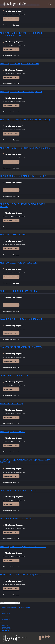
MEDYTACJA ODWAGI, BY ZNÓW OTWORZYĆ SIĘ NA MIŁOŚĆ (24, 205)
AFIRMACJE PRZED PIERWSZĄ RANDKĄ (18, 291)
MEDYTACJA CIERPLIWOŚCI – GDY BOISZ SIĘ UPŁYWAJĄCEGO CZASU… (21, 34)
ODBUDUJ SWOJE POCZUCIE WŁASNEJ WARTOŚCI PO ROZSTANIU (25, 461)
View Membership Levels (11, 19)
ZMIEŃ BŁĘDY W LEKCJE (11, 403)
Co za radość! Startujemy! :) (24, 608)
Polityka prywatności (23, 639)
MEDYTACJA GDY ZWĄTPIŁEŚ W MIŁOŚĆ (19, 490)
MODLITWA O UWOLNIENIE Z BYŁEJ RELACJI (21, 575)
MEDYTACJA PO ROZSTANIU (13, 235)
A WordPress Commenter (9, 608)
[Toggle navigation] (50, 4)
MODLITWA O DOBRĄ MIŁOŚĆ (14, 375)
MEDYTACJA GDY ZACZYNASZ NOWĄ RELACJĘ (22, 92)
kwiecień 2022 (6, 613)
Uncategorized (6, 619)
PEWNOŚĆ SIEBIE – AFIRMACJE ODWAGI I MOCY (23, 176)
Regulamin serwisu (22, 637)
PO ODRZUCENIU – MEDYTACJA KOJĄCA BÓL (21, 319)
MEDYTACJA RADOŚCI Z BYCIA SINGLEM (19, 263)
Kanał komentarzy (7, 629)
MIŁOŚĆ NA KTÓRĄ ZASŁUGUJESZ (16, 518)
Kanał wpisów (6, 627)
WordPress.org (6, 630)
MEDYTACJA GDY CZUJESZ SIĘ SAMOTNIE (20, 63)
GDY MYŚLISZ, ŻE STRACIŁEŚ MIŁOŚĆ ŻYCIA (21, 347)
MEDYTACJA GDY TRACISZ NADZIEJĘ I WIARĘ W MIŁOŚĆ (26, 148)
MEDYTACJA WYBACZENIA (12, 431)
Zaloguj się (16, 25)
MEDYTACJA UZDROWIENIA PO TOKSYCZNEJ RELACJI (25, 120)
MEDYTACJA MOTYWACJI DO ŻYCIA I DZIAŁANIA (23, 546)
